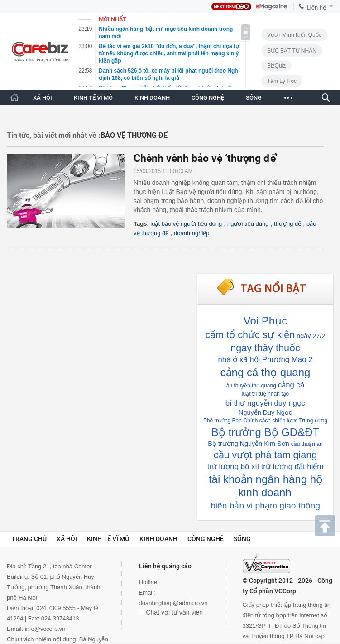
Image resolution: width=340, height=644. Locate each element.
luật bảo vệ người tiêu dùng (186, 224)
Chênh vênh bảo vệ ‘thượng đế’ (206, 158)
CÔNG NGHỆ (208, 98)
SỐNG (254, 98)
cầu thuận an (307, 444)
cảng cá (291, 385)
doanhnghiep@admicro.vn (173, 603)
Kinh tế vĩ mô (108, 539)
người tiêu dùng (248, 224)
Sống (242, 539)
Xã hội (67, 539)
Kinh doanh (158, 539)
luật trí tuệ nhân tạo (265, 394)
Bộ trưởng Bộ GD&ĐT (265, 432)
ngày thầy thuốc (265, 348)
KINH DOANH (152, 98)
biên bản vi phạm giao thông (265, 506)
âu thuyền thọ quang (251, 386)
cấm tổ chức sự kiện (250, 335)
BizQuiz (276, 66)
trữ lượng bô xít (233, 467)
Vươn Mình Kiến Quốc (294, 35)
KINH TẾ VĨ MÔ (93, 98)
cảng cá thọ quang (266, 372)
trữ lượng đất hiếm (292, 467)
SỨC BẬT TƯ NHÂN (292, 51)
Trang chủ (29, 539)
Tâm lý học (282, 81)
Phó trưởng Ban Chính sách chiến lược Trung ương (265, 421)
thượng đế (287, 224)
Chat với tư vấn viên (171, 612)
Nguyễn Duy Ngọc (265, 412)
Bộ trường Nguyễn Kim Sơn (248, 444)
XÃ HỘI (43, 98)
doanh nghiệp (192, 233)
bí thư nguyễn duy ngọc (265, 403)
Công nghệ (206, 539)
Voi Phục (265, 321)
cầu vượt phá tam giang (265, 455)
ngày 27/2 (311, 336)
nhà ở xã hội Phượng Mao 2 (266, 360)
